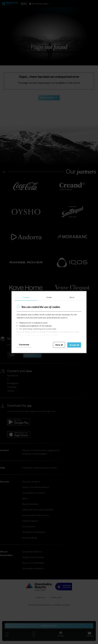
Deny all (59, 345)
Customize (24, 344)
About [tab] (72, 297)
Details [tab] (49, 297)
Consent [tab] (26, 297)
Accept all (74, 345)
